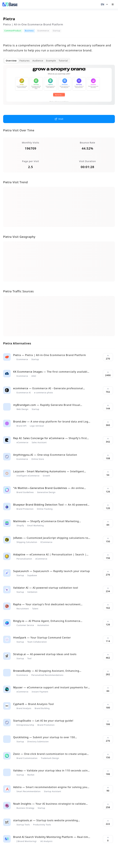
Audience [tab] (38, 61)
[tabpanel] (59, 87)
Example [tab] (51, 61)
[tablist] (37, 61)
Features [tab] (25, 61)
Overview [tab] (11, 61)
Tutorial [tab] (63, 61)
